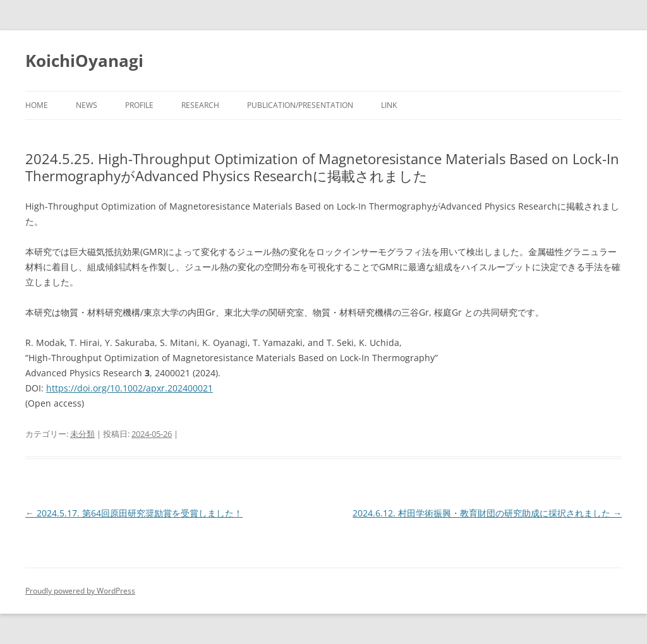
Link (389, 105)
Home (37, 105)
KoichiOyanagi (84, 61)
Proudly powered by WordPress (80, 591)
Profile (139, 105)
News (87, 105)
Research (200, 105)
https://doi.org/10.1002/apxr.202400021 (130, 388)
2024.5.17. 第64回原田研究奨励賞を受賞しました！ (134, 513)
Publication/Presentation (300, 105)
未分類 (82, 434)
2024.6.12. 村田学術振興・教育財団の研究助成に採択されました (487, 513)
